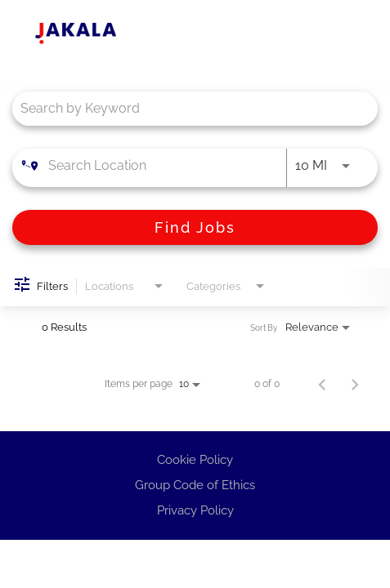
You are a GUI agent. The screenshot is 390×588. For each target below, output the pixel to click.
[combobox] (187, 108)
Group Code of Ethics (195, 485)
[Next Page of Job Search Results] (355, 384)
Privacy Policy (195, 510)
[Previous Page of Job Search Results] (322, 384)
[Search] (195, 227)
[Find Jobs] (195, 227)
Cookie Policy (195, 460)
